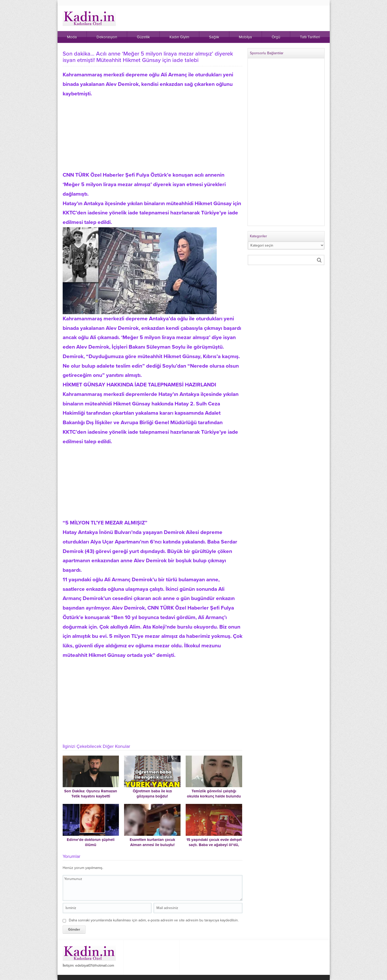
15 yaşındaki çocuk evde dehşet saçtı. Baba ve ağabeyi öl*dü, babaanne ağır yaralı (214, 845)
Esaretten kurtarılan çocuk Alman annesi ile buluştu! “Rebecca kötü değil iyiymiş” (152, 845)
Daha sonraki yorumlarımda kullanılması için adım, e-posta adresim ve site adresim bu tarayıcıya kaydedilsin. (154, 920)
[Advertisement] (153, 134)
